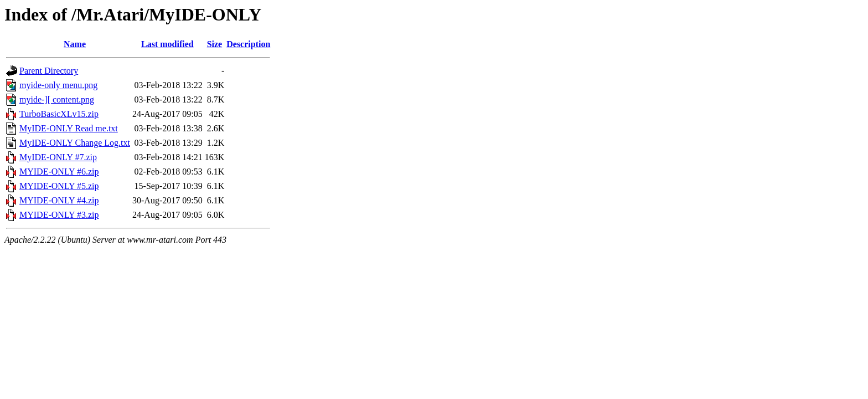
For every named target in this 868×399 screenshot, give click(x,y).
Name (75, 44)
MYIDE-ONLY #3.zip (59, 215)
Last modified (167, 44)
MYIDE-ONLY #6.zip (59, 172)
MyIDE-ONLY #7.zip (58, 157)
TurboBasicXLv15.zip (59, 114)
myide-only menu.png (58, 85)
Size (215, 44)
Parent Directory (49, 71)
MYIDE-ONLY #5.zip (59, 186)
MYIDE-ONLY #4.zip (59, 200)
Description (248, 44)
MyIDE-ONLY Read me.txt (69, 128)
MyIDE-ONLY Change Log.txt (75, 143)
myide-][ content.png (57, 99)
